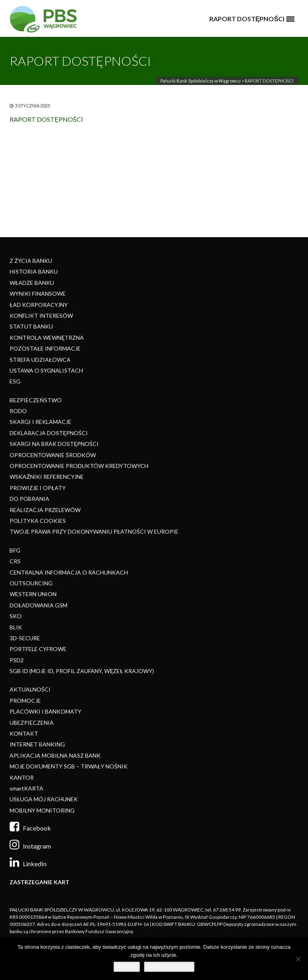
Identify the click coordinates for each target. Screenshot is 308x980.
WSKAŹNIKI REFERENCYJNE (47, 477)
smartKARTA (26, 788)
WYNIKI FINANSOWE (38, 293)
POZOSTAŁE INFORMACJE (45, 348)
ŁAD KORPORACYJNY (39, 305)
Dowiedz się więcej (169, 967)
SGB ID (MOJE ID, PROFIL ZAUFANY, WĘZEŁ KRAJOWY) (82, 671)
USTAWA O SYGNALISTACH (46, 370)
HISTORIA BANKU (34, 271)
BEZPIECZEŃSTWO (36, 400)
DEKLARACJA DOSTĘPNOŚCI (49, 433)
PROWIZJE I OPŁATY (38, 488)
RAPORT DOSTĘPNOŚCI (46, 119)
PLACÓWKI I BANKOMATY (46, 711)
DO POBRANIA (29, 499)
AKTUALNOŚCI (30, 689)
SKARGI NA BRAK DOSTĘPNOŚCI (54, 444)
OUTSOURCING (31, 583)
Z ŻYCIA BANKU (31, 261)
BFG (15, 550)
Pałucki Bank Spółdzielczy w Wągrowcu (201, 81)
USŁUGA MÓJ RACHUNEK (44, 799)
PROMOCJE (25, 701)
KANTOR (22, 777)
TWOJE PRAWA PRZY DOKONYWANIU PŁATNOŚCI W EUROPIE (94, 531)
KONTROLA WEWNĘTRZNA (47, 338)
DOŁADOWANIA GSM (38, 605)
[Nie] (298, 959)
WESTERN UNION (33, 594)
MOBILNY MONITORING (42, 810)
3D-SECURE (25, 638)
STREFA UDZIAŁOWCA (40, 360)
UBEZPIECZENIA (32, 723)
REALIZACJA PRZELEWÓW (45, 510)
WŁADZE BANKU (32, 283)
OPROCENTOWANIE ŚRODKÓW (53, 455)
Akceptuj (127, 967)
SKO (16, 616)
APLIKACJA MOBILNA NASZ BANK (55, 755)
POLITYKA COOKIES (38, 521)
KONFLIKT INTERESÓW (41, 316)
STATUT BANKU (31, 326)
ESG (15, 381)
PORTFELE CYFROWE (38, 649)
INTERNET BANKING (37, 744)
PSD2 (17, 660)
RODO (18, 411)
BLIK (16, 627)
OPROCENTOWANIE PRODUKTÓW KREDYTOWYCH (79, 466)
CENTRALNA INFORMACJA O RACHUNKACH (69, 572)
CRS (15, 561)
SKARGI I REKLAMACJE (41, 422)
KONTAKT (24, 733)
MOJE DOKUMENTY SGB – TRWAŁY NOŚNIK (69, 766)
